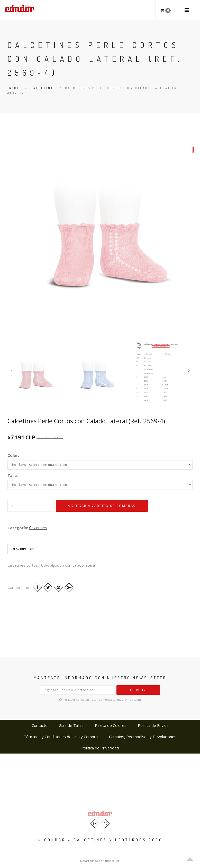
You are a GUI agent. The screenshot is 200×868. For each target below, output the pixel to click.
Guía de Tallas (71, 725)
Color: (13, 455)
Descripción (23, 549)
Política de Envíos (153, 725)
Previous (11, 370)
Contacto (40, 725)
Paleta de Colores (111, 725)
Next (189, 370)
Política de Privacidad (100, 748)
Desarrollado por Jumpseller (100, 861)
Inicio (15, 88)
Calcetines (43, 88)
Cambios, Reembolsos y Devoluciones (143, 737)
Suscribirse (138, 690)
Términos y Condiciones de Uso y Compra (61, 737)
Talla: (13, 475)
